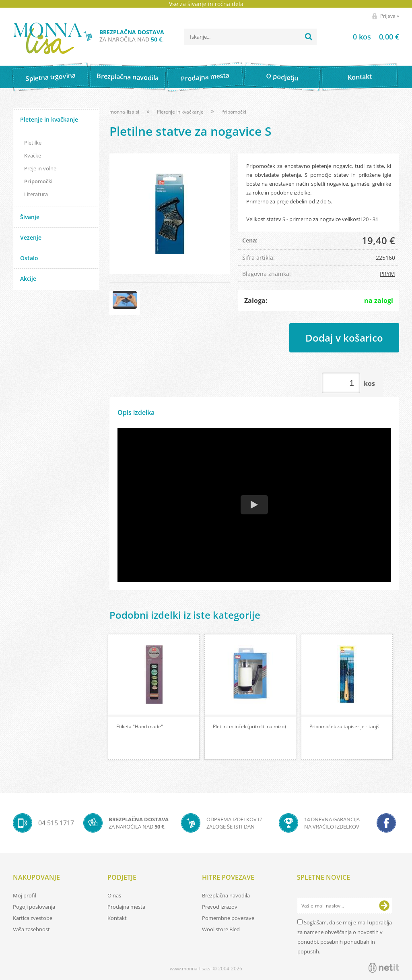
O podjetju (282, 77)
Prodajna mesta (205, 77)
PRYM (387, 274)
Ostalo (29, 258)
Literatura (36, 194)
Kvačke (33, 155)
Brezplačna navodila (128, 77)
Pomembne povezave (228, 918)
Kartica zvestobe (33, 918)
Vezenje (31, 237)
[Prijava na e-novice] (384, 906)
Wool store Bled (221, 929)
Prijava (390, 16)
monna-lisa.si (124, 112)
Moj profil (25, 895)
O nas (114, 895)
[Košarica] (366, 37)
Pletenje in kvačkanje (49, 119)
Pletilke (33, 143)
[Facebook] (386, 823)
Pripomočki (38, 181)
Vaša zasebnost (31, 929)
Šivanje (30, 217)
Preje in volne (40, 168)
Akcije (28, 279)
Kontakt (359, 77)
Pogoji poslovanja (34, 907)
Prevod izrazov (220, 907)
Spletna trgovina (50, 77)
